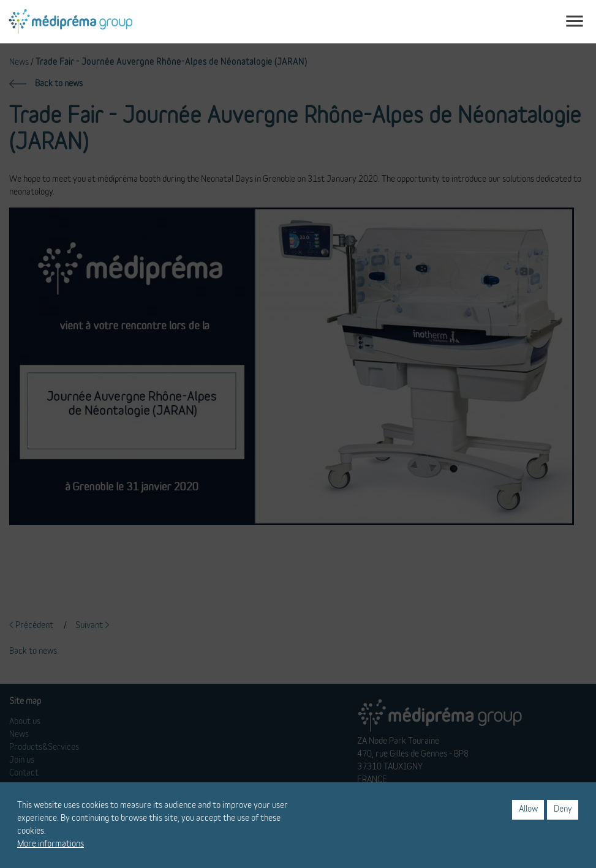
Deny (563, 809)
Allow (528, 809)
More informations (51, 844)
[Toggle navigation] (575, 21)
